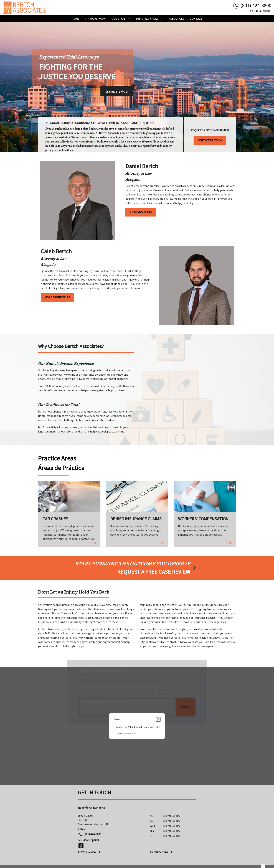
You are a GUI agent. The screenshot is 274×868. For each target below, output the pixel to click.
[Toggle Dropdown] (129, 19)
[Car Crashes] (69, 514)
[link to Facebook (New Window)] (81, 846)
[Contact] (196, 19)
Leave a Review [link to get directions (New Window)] (90, 852)
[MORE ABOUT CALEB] (57, 297)
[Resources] (177, 19)
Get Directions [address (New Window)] (162, 852)
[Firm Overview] (96, 19)
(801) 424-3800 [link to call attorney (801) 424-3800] (90, 834)
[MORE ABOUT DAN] (141, 212)
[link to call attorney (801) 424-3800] (252, 5)
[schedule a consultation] (137, 568)
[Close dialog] (158, 719)
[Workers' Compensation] (205, 512)
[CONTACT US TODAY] (210, 139)
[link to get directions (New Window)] (111, 822)
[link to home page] (25, 8)
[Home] (75, 19)
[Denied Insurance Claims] (137, 512)
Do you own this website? (125, 733)
